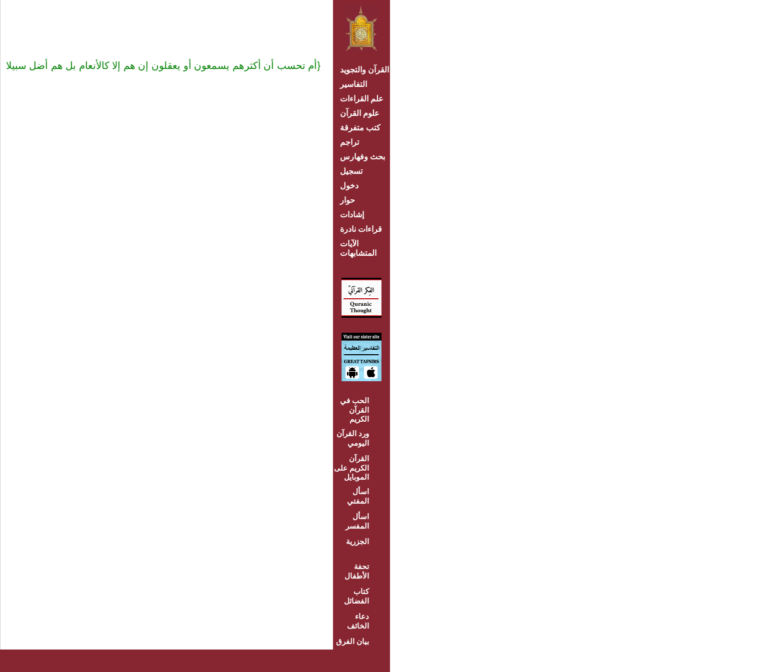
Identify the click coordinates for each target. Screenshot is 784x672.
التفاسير (353, 84)
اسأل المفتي (358, 496)
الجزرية (357, 541)
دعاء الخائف (358, 621)
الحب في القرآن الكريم (354, 410)
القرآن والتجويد (364, 70)
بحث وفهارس (365, 157)
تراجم (349, 142)
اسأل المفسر (357, 521)
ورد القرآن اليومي (353, 438)
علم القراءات (362, 99)
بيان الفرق (352, 641)
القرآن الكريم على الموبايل (351, 468)
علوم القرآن (360, 113)
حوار (347, 200)
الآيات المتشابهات (358, 248)
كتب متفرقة (360, 128)
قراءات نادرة (361, 229)
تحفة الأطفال (357, 571)
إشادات (352, 215)
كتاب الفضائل (356, 596)
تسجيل (351, 171)
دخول (349, 186)
